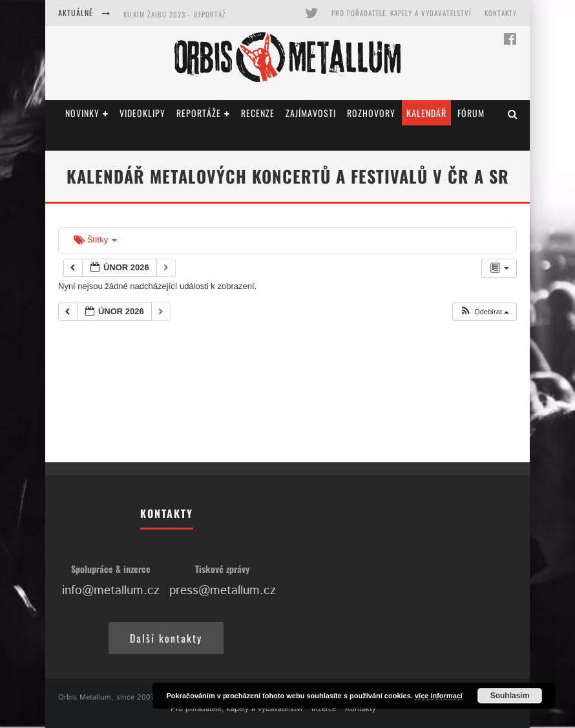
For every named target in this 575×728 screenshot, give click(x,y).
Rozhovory (371, 113)
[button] (484, 312)
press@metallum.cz (223, 591)
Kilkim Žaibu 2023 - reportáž (175, 14)
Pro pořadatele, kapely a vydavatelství (402, 13)
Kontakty (501, 13)
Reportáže (199, 113)
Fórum (471, 113)
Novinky (82, 113)
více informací (439, 696)
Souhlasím (510, 696)
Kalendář (426, 113)
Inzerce (324, 709)
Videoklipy (142, 113)
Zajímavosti (311, 113)
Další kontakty (166, 638)
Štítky (95, 240)
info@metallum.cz (111, 591)
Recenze (258, 113)
